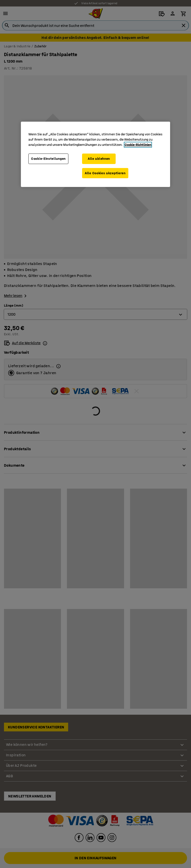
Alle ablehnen (99, 159)
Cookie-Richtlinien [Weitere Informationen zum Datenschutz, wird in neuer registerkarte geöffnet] (138, 145)
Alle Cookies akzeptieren (105, 173)
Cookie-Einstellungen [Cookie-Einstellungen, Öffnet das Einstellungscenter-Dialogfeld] (48, 159)
